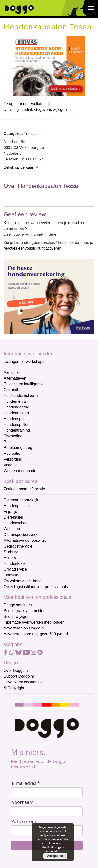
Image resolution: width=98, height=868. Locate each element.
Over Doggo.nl (16, 671)
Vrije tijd (10, 511)
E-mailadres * (26, 783)
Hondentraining (17, 430)
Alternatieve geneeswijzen (26, 540)
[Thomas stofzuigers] (49, 66)
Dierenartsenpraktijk (21, 500)
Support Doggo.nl (19, 676)
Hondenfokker (16, 564)
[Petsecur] (49, 296)
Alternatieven (15, 378)
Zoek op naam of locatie (24, 489)
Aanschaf (12, 372)
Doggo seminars (18, 605)
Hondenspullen (17, 424)
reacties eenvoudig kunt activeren (32, 248)
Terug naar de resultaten (25, 104)
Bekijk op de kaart (19, 167)
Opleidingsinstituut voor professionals (36, 587)
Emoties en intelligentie (24, 384)
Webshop (12, 529)
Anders (10, 558)
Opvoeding (13, 436)
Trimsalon (12, 575)
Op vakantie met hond (23, 581)
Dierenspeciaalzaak (21, 535)
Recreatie (12, 453)
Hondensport (15, 419)
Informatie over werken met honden (34, 622)
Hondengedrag (16, 407)
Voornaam (23, 802)
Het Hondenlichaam (21, 396)
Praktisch (12, 442)
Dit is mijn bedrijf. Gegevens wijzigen (35, 110)
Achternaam (25, 821)
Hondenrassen (16, 413)
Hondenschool (16, 523)
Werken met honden (21, 471)
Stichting (11, 552)
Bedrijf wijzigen (17, 617)
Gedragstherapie (18, 546)
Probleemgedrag (18, 448)
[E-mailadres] (47, 792)
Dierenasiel (13, 517)
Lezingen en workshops (24, 362)
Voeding (11, 465)
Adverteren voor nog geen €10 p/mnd (36, 634)
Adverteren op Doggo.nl (24, 628)
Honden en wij (16, 401)
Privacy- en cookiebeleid (25, 682)
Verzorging (13, 459)
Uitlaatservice (15, 569)
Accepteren (55, 856)
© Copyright (14, 688)
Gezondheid (14, 390)
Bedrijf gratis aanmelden (25, 611)
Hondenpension (17, 506)
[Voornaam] (47, 811)
